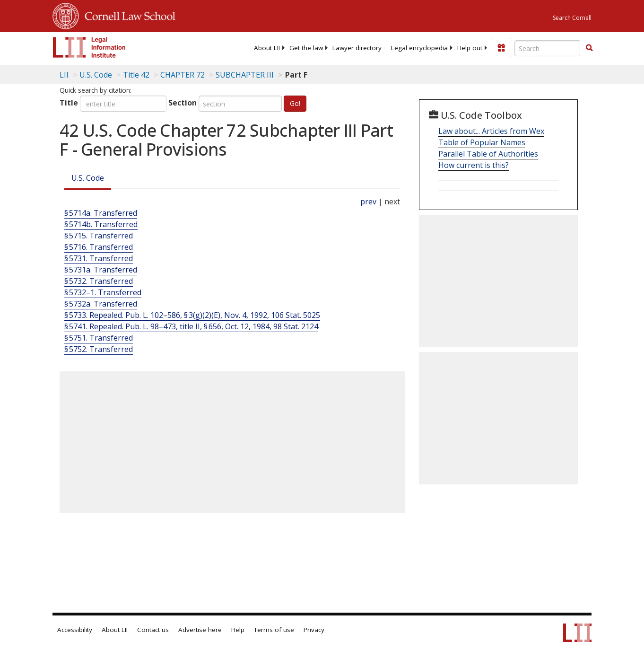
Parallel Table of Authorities (488, 154)
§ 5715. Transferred (99, 236)
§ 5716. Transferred (99, 247)
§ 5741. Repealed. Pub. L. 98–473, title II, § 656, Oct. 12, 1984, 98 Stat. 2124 (191, 326)
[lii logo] (89, 47)
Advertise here (200, 630)
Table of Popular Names (482, 142)
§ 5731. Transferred (99, 258)
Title (69, 103)
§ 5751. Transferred (99, 338)
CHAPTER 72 (183, 75)
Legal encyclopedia (419, 48)
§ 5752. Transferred (99, 349)
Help (238, 630)
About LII (267, 48)
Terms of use (274, 630)
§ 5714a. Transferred (101, 213)
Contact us (153, 630)
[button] (589, 48)
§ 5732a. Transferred (101, 304)
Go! (295, 103)
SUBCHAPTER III (245, 75)
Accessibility (75, 630)
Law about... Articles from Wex (491, 131)
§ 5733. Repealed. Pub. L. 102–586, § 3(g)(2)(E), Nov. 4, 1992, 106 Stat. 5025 (192, 315)
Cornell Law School (127, 15)
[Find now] (589, 48)
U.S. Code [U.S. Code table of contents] (96, 75)
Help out (470, 48)
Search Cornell (572, 18)
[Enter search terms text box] (548, 48)
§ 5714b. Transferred (101, 224)
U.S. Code (88, 178)
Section (183, 103)
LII (64, 75)
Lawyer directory (357, 48)
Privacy (314, 630)
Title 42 (136, 75)
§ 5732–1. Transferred (103, 292)
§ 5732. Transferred (99, 281)
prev (368, 202)
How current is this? (474, 165)
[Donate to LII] (501, 48)
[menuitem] (267, 48)
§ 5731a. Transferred (101, 270)
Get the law (306, 48)
